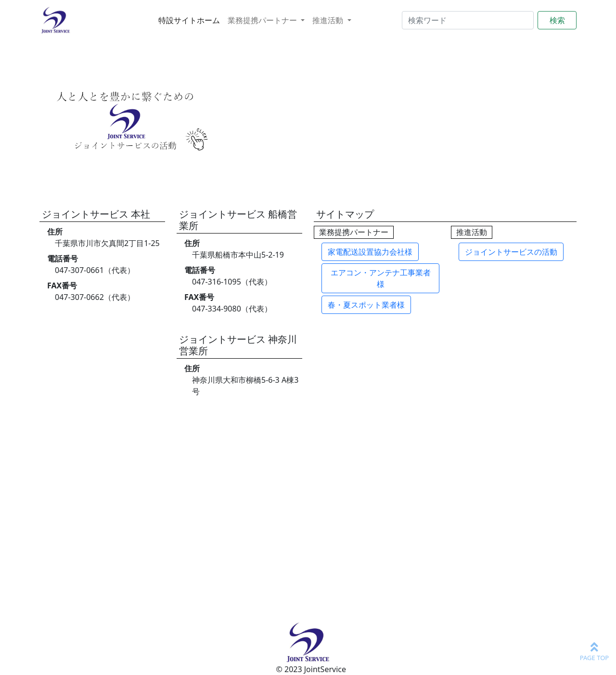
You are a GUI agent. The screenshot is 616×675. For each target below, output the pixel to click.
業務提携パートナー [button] (263, 20)
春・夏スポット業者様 (366, 305)
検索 (557, 20)
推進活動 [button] (329, 20)
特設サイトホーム (189, 20)
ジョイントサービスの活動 (511, 252)
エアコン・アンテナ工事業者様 (381, 278)
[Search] (468, 20)
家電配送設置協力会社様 (370, 252)
